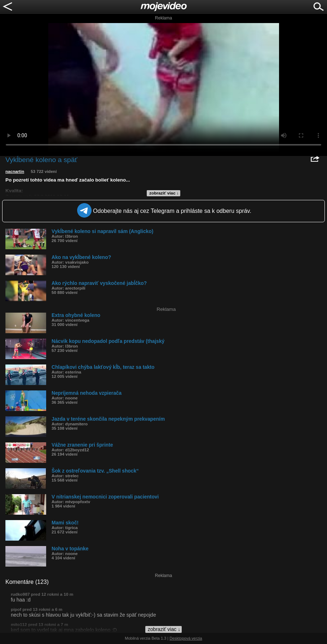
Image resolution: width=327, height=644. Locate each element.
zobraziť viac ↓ (164, 193)
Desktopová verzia (186, 638)
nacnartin (15, 171)
